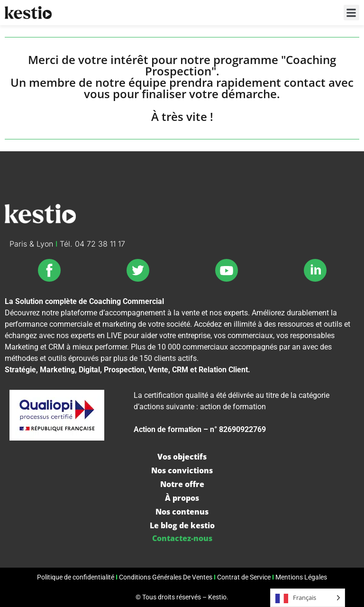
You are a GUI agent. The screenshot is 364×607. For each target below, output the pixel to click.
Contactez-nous (182, 538)
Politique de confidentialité (76, 577)
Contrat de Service (244, 577)
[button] (351, 13)
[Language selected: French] (308, 598)
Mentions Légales (301, 577)
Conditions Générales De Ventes (166, 577)
